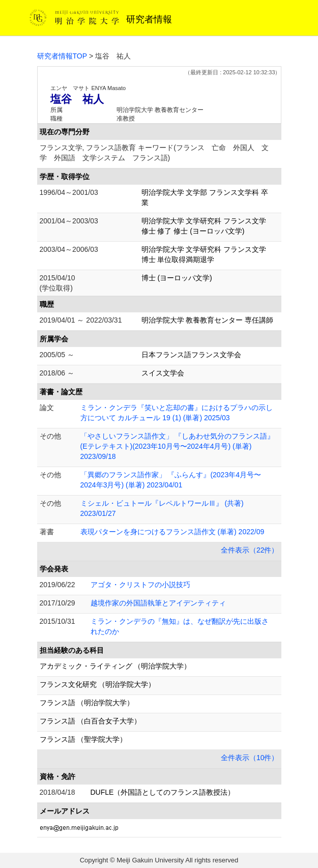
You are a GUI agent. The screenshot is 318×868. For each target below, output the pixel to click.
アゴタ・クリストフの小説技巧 (140, 585)
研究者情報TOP (62, 56)
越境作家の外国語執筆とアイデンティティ (158, 603)
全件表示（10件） (250, 758)
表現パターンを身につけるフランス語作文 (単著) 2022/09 (172, 532)
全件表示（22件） (250, 550)
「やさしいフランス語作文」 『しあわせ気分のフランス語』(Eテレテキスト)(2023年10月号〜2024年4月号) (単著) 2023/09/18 (178, 446)
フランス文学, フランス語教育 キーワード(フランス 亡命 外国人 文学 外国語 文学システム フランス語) (154, 153)
